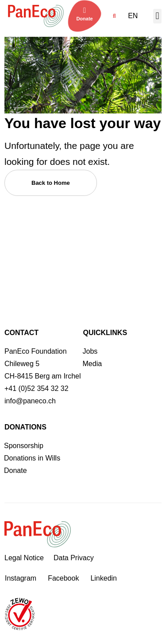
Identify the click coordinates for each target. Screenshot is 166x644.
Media (93, 364)
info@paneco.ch (30, 401)
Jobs (90, 351)
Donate (84, 19)
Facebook (63, 578)
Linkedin (104, 578)
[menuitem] (135, 16)
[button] (114, 16)
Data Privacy (74, 558)
